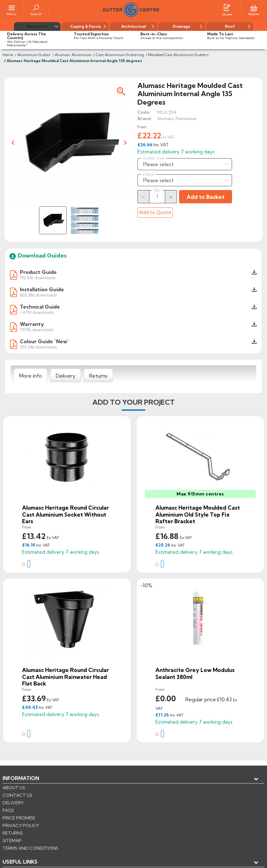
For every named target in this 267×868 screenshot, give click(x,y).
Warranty (32, 324)
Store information (35, 809)
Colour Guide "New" (44, 341)
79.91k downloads (37, 330)
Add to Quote (155, 212)
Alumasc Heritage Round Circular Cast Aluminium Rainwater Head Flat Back (65, 677)
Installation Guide (42, 289)
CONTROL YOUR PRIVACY (31, 840)
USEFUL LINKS (20, 789)
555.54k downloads (38, 347)
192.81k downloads (38, 278)
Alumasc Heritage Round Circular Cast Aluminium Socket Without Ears (65, 514)
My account (25, 799)
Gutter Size (154, 158)
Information (21, 778)
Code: (144, 112)
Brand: (145, 119)
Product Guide (38, 272)
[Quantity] (157, 196)
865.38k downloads (38, 295)
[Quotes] (227, 7)
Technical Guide (40, 307)
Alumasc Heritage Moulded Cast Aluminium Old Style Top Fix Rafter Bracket (198, 514)
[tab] (31, 376)
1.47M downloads (37, 312)
